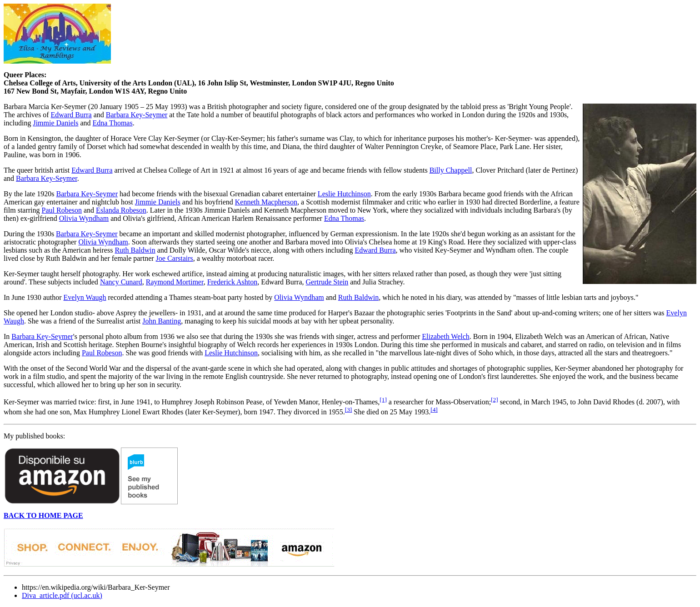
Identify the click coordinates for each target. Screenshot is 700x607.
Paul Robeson (62, 210)
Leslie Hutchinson (344, 194)
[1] (383, 400)
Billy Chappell (451, 170)
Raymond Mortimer (175, 282)
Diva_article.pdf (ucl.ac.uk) (62, 595)
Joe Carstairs (175, 258)
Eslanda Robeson (121, 210)
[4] (434, 410)
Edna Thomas (113, 123)
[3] (349, 410)
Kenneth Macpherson (266, 202)
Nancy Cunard (121, 282)
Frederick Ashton (232, 282)
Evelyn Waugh (85, 297)
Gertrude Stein (327, 282)
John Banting (162, 321)
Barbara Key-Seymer (137, 115)
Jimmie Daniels (55, 123)
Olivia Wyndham (84, 218)
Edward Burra (71, 115)
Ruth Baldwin (135, 250)
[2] (495, 400)
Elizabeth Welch (446, 336)
